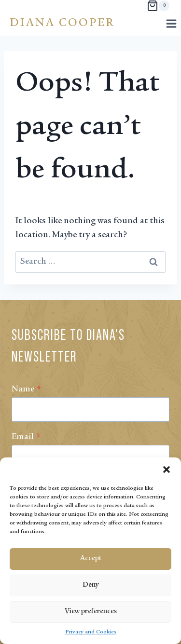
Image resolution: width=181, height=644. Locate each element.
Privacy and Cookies (91, 632)
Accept (91, 558)
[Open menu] (171, 23)
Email (26, 437)
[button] (167, 470)
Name (26, 389)
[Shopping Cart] (158, 6)
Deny (90, 585)
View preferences (91, 611)
